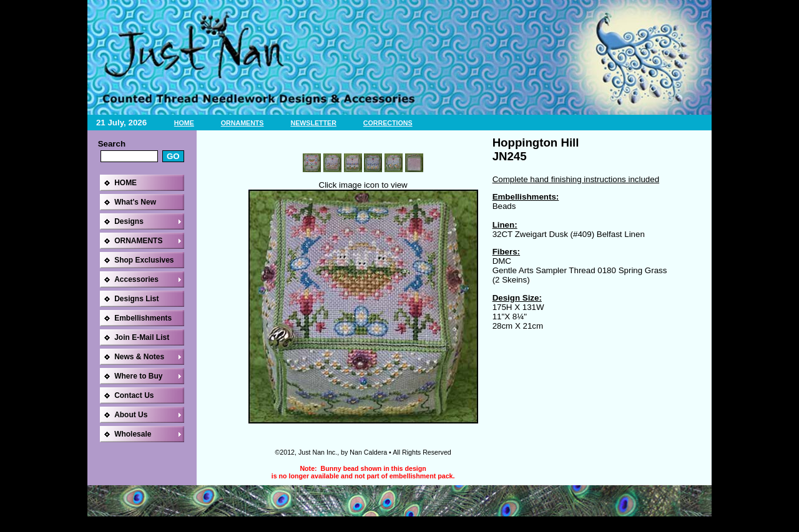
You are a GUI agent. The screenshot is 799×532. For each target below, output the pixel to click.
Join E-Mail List (142, 337)
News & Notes (139, 357)
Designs (129, 221)
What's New (135, 202)
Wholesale (133, 434)
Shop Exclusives (144, 260)
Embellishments (143, 318)
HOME (184, 123)
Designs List (136, 299)
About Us (131, 415)
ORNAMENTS (243, 123)
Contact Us (134, 395)
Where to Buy (138, 376)
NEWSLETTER (313, 123)
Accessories (136, 279)
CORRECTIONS (388, 123)
